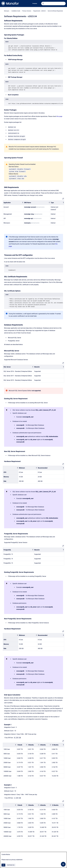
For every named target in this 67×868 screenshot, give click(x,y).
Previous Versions (27, 11)
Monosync (7, 11)
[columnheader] (13, 203)
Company (35, 3)
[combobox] (53, 4)
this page (59, 116)
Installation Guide (16, 11)
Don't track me (11, 865)
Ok (3, 865)
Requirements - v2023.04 (39, 11)
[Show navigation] (63, 864)
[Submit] (43, 4)
